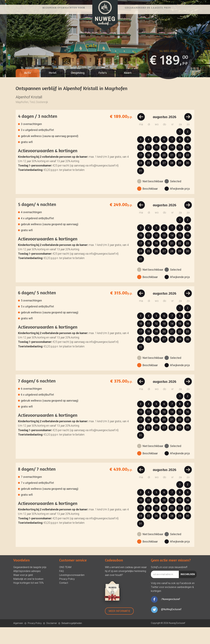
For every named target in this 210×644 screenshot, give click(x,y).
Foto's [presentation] (103, 89)
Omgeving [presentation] (78, 89)
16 (188, 164)
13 (164, 164)
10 (141, 164)
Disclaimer (52, 640)
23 (188, 172)
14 (172, 164)
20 (164, 172)
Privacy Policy (67, 596)
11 (148, 164)
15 (180, 164)
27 (164, 180)
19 (156, 172)
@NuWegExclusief (171, 626)
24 (141, 180)
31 (141, 188)
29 (180, 180)
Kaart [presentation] (128, 89)
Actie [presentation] (28, 89)
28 (172, 180)
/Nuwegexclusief (171, 616)
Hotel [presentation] (53, 89)
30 (188, 180)
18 (148, 172)
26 (156, 180)
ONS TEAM (65, 584)
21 (172, 172)
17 (141, 172)
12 (156, 164)
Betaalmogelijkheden (72, 640)
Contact (64, 600)
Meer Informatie (119, 628)
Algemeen (18, 640)
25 (148, 180)
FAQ (62, 588)
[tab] (28, 90)
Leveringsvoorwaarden (72, 592)
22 (180, 172)
